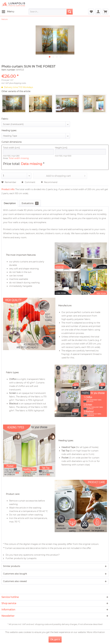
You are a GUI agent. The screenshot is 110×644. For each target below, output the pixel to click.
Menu (8, 11)
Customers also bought (15, 574)
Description (10, 203)
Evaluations (30, 203)
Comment (29, 182)
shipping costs (42, 624)
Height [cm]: (80, 151)
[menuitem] (8, 12)
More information (96, 632)
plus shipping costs (18, 83)
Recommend (49, 182)
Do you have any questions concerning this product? (31, 555)
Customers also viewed (15, 581)
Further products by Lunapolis (20, 558)
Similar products (12, 566)
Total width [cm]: (28, 151)
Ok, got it (55, 639)
